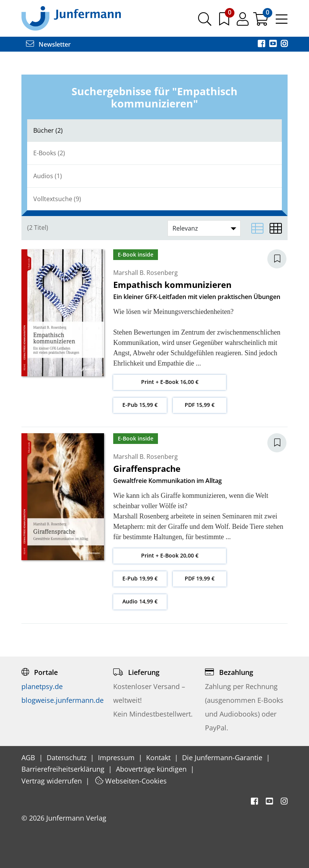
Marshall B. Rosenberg (146, 273)
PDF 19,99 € (200, 578)
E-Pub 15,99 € (140, 405)
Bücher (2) (48, 130)
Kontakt (159, 757)
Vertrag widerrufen (53, 781)
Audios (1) (48, 176)
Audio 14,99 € (140, 601)
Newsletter (48, 44)
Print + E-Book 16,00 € (170, 382)
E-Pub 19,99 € (140, 578)
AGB (29, 757)
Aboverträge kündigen (152, 769)
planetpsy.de (42, 686)
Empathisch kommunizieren (172, 284)
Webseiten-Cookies (131, 781)
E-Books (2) (49, 153)
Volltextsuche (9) (57, 199)
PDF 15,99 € (200, 405)
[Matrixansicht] (276, 228)
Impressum (117, 757)
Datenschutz (67, 757)
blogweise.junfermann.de (63, 700)
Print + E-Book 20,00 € (170, 555)
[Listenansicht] (257, 228)
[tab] (154, 131)
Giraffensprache (147, 468)
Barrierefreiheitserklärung (64, 769)
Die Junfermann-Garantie (223, 757)
